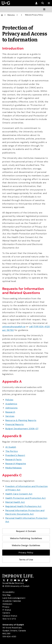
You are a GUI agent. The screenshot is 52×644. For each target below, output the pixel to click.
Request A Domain (26, 531)
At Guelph (11, 447)
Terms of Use (26, 560)
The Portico (12, 451)
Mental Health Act (15, 502)
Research (10, 412)
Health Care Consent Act (19, 494)
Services (10, 416)
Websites (11, 15)
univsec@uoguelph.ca (14, 327)
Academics (11, 404)
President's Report (15, 455)
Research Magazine (16, 464)
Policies (9, 400)
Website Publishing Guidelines (26, 538)
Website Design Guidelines (26, 545)
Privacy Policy (26, 553)
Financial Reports (15, 424)
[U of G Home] (2, 15)
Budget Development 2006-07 (22, 429)
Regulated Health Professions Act (23, 506)
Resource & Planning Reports (21, 420)
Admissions (11, 408)
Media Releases (14, 468)
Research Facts (13, 460)
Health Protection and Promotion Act (26, 498)
